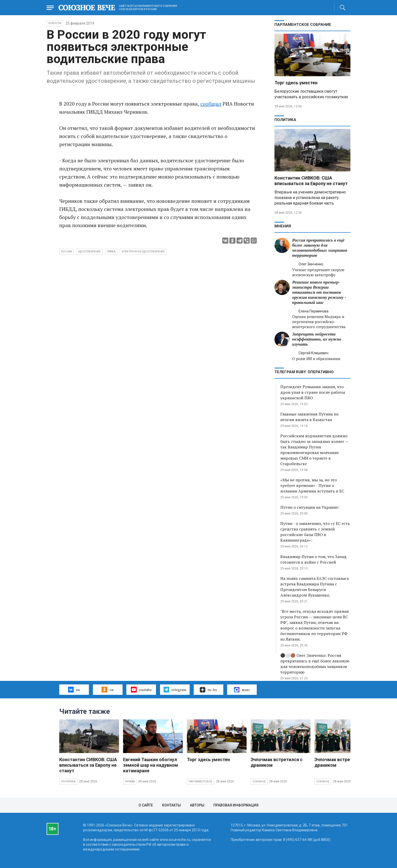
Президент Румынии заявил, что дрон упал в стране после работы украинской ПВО (313, 392)
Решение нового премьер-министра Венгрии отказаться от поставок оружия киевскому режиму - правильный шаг (319, 292)
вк (74, 689)
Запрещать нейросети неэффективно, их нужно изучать (317, 339)
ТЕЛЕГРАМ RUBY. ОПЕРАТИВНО (304, 372)
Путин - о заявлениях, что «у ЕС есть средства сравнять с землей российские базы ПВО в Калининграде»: (315, 532)
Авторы (197, 805)
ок (107, 689)
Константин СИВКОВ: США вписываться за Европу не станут (311, 181)
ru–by (208, 690)
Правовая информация (236, 805)
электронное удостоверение (143, 252)
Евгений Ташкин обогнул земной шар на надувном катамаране (151, 765)
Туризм (130, 782)
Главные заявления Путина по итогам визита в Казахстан (309, 417)
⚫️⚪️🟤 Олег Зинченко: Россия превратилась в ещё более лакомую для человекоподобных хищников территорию (315, 664)
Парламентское (201, 782)
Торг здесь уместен (296, 83)
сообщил (211, 104)
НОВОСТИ (55, 23)
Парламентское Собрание (303, 25)
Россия (66, 252)
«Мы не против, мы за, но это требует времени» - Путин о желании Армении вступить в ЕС (312, 485)
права (111, 252)
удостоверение (89, 252)
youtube (141, 689)
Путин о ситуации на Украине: (310, 507)
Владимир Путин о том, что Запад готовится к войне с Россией (313, 559)
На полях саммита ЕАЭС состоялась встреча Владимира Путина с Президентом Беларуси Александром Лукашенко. (315, 587)
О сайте (146, 805)
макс (242, 690)
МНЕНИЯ (283, 226)
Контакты (171, 805)
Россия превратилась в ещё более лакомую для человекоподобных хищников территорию (320, 248)
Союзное (259, 782)
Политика (285, 120)
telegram (175, 689)
